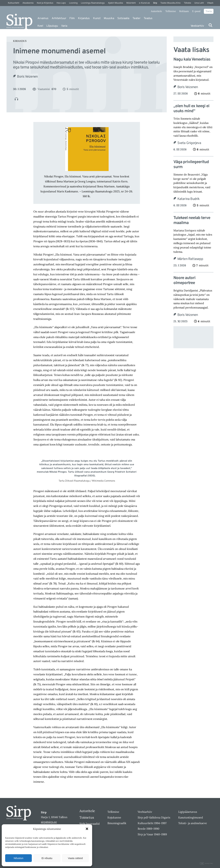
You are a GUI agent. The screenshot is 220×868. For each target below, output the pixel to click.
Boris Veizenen (27, 77)
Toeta (209, 11)
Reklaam (184, 11)
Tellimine (171, 11)
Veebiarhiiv (197, 26)
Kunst (97, 18)
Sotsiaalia (123, 18)
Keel (40, 26)
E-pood (196, 11)
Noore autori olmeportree (184, 281)
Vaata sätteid (75, 858)
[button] (87, 829)
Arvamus (43, 18)
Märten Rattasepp (190, 259)
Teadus (148, 18)
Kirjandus (84, 18)
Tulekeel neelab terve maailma (192, 221)
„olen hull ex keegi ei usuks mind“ (191, 109)
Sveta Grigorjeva (189, 143)
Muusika (109, 18)
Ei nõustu (47, 858)
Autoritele (156, 11)
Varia (64, 26)
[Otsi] (210, 25)
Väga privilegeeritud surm (191, 165)
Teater (136, 18)
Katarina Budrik (189, 199)
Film (72, 18)
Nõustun (19, 858)
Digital (207, 864)
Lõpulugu (52, 26)
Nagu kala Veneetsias (192, 60)
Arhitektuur (59, 18)
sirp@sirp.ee (49, 822)
